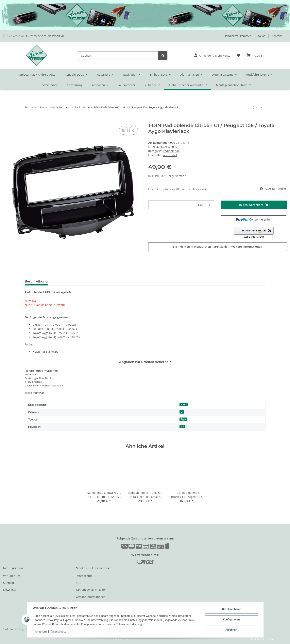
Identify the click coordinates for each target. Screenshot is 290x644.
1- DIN (184, 404)
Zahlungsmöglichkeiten (91, 590)
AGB (78, 583)
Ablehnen (231, 630)
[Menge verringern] (153, 205)
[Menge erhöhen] (210, 205)
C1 (182, 412)
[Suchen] (118, 56)
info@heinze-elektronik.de (45, 36)
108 (182, 426)
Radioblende (171, 151)
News (262, 36)
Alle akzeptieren (231, 609)
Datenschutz (84, 576)
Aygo (183, 419)
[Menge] (176, 205)
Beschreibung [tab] (36, 281)
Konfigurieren (231, 620)
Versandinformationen (91, 597)
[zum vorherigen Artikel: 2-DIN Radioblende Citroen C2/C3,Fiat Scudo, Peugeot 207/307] (253, 107)
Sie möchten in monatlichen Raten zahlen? (218, 247)
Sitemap (9, 583)
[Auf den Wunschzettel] (134, 130)
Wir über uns (12, 576)
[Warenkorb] (254, 56)
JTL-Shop (269, 639)
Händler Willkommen (238, 36)
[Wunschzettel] (238, 56)
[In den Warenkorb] (6, 121)
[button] (212, 56)
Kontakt (277, 36)
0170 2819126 (14, 36)
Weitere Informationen (247, 247)
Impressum (40, 632)
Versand (181, 176)
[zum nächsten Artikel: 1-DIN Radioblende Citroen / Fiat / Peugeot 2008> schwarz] (261, 107)
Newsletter (10, 590)
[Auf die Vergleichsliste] (123, 130)
